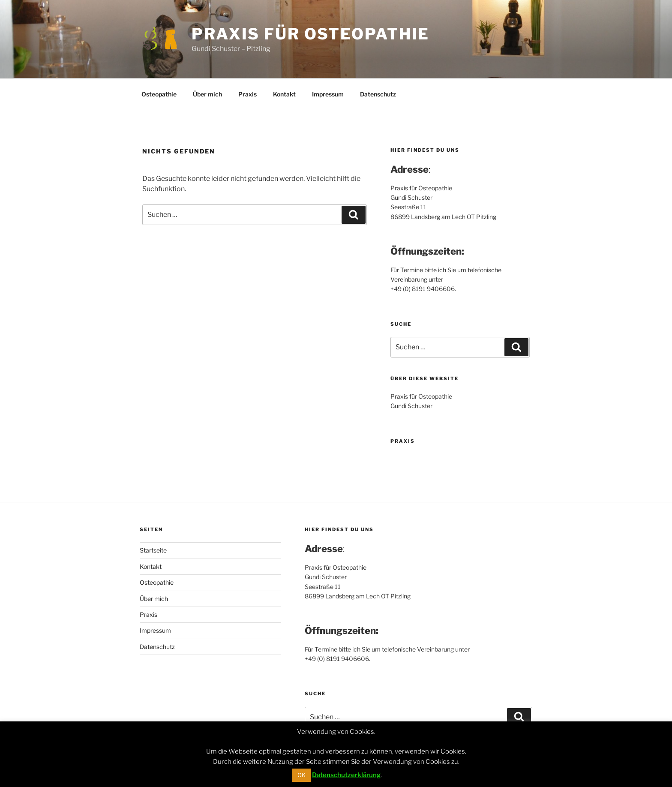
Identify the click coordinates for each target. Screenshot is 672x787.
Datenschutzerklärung (346, 775)
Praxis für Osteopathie (310, 34)
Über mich (207, 94)
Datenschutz (378, 94)
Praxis (247, 94)
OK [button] (301, 775)
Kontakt (284, 94)
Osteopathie (159, 94)
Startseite (153, 550)
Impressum (328, 94)
